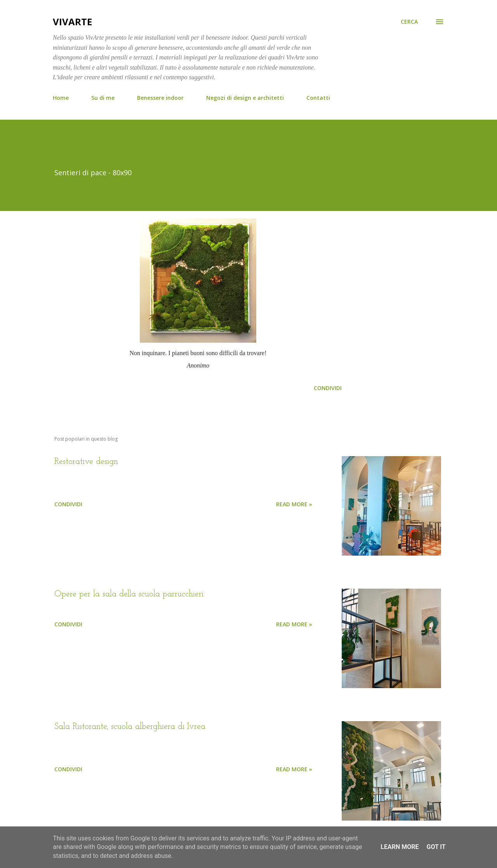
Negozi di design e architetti (245, 98)
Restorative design (86, 462)
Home (61, 98)
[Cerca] (409, 22)
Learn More (400, 847)
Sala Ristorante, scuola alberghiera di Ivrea (130, 727)
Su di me (103, 98)
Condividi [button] (328, 388)
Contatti (318, 98)
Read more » (294, 504)
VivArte (72, 22)
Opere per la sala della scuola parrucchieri (129, 594)
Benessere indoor (160, 98)
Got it (436, 847)
